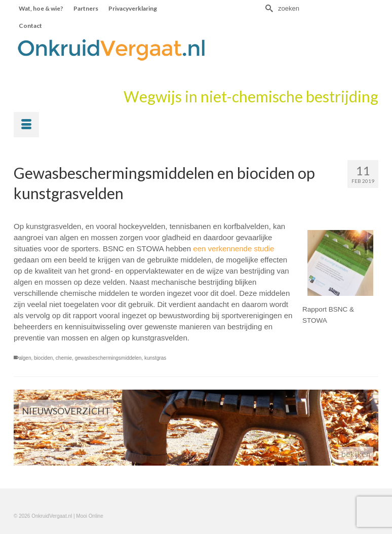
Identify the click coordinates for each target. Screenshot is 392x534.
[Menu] (26, 125)
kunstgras (155, 358)
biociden (43, 358)
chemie (64, 358)
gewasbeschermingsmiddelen (108, 358)
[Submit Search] (268, 8)
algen (25, 358)
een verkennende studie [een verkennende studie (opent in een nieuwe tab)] (233, 249)
